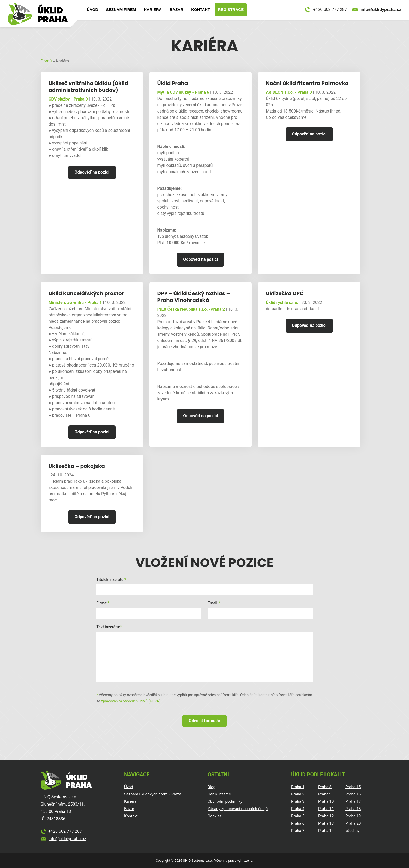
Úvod (92, 10)
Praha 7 (298, 831)
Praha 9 (325, 794)
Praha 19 (353, 816)
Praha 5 (298, 816)
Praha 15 (353, 787)
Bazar (176, 10)
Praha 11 (326, 809)
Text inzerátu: (108, 627)
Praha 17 (353, 801)
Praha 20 (353, 823)
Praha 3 (298, 801)
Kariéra (153, 10)
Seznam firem (121, 10)
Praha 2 (298, 794)
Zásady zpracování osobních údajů (238, 809)
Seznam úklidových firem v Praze (153, 794)
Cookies (215, 816)
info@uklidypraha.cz (381, 10)
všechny (352, 831)
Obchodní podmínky (225, 801)
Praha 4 (298, 809)
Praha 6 (298, 823)
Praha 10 (326, 801)
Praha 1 (298, 787)
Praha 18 (353, 809)
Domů (46, 61)
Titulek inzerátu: (110, 580)
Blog (212, 787)
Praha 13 (326, 823)
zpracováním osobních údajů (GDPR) (131, 701)
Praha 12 (326, 816)
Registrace (231, 10)
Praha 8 (325, 787)
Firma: (102, 603)
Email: (213, 603)
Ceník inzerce (219, 794)
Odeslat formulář (204, 721)
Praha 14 (326, 831)
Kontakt (201, 10)
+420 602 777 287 (330, 10)
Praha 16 (353, 794)
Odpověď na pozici (92, 172)
